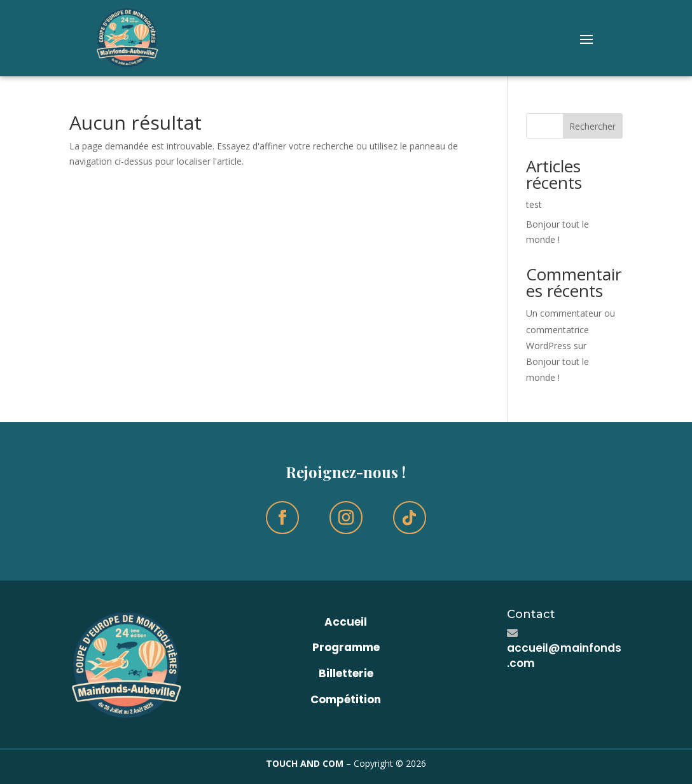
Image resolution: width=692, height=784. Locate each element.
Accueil (346, 622)
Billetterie (346, 673)
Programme (346, 647)
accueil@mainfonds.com (564, 656)
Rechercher (592, 126)
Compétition (346, 699)
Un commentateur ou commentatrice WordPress (571, 329)
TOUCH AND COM (305, 763)
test (534, 204)
